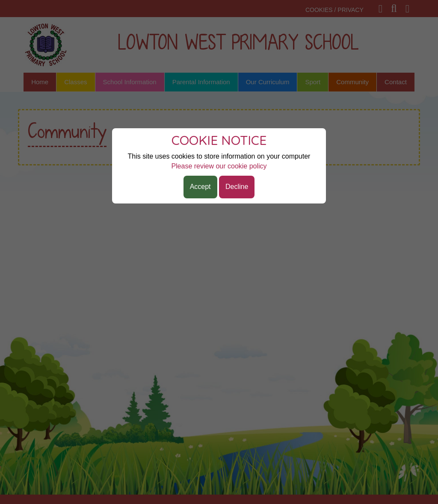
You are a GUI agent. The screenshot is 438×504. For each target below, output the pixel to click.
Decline (237, 187)
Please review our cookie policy (219, 166)
